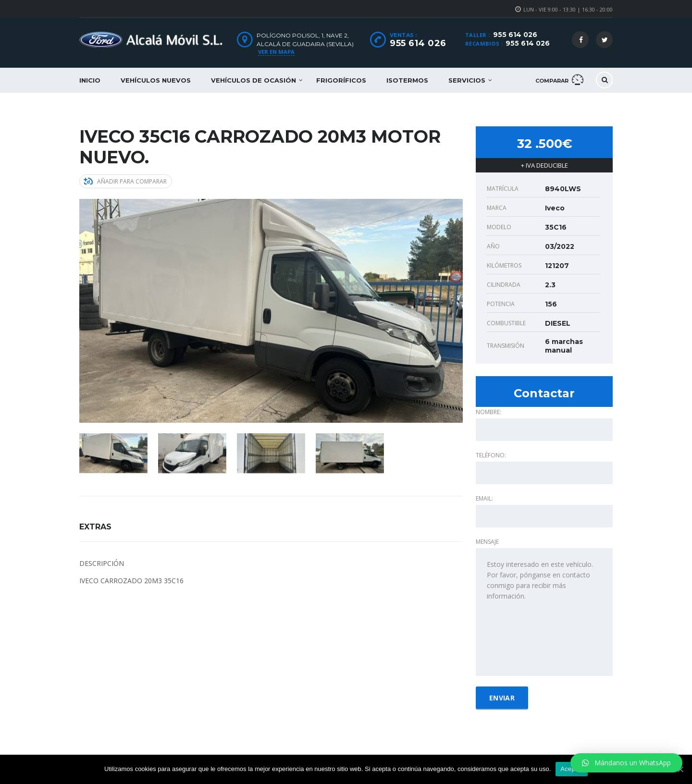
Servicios (467, 80)
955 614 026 (515, 35)
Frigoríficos (341, 80)
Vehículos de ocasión (253, 80)
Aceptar (572, 769)
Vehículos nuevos (156, 80)
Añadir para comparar (125, 181)
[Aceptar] (680, 769)
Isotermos (407, 80)
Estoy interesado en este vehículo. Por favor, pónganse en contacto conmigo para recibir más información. (544, 612)
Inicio (90, 80)
